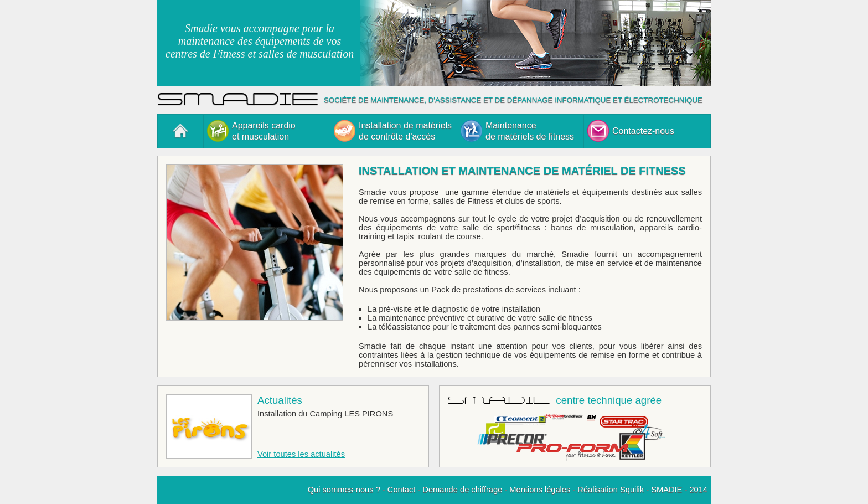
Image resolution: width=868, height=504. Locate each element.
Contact (402, 490)
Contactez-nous (631, 131)
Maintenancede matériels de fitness (517, 131)
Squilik (632, 490)
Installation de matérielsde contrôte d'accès (393, 131)
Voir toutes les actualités (301, 454)
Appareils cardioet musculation (251, 131)
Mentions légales (540, 490)
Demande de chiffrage (462, 490)
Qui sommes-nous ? (344, 490)
